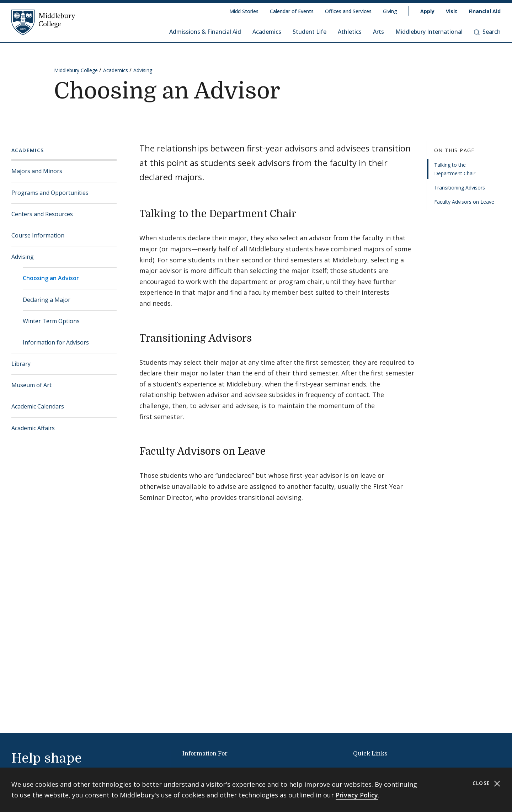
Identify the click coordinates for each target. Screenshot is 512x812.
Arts (378, 32)
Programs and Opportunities (50, 193)
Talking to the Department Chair (455, 169)
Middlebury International (429, 32)
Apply (427, 11)
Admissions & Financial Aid (205, 32)
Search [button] (487, 32)
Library (21, 364)
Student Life (310, 32)
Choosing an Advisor (51, 278)
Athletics (350, 32)
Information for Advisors (56, 342)
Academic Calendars (38, 406)
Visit (452, 11)
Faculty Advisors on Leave (464, 202)
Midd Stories (244, 11)
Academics (267, 32)
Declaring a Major (47, 300)
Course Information (38, 235)
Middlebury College (76, 70)
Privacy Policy (357, 795)
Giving (390, 11)
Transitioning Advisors (460, 188)
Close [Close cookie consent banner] (487, 783)
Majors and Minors (37, 171)
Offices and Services (348, 11)
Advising (143, 70)
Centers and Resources (42, 214)
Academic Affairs (33, 428)
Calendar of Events (292, 11)
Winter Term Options (51, 321)
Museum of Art (31, 385)
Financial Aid (485, 11)
